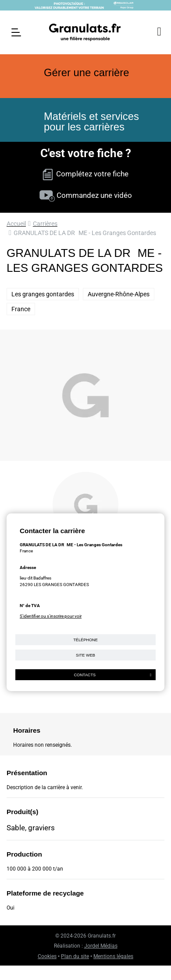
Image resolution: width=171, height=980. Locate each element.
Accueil (16, 224)
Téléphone (85, 640)
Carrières (45, 224)
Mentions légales (113, 956)
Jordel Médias (101, 946)
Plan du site (75, 956)
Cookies (47, 956)
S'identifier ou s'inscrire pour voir (51, 616)
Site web (85, 655)
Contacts (112, 675)
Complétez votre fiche (85, 174)
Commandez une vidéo (86, 195)
